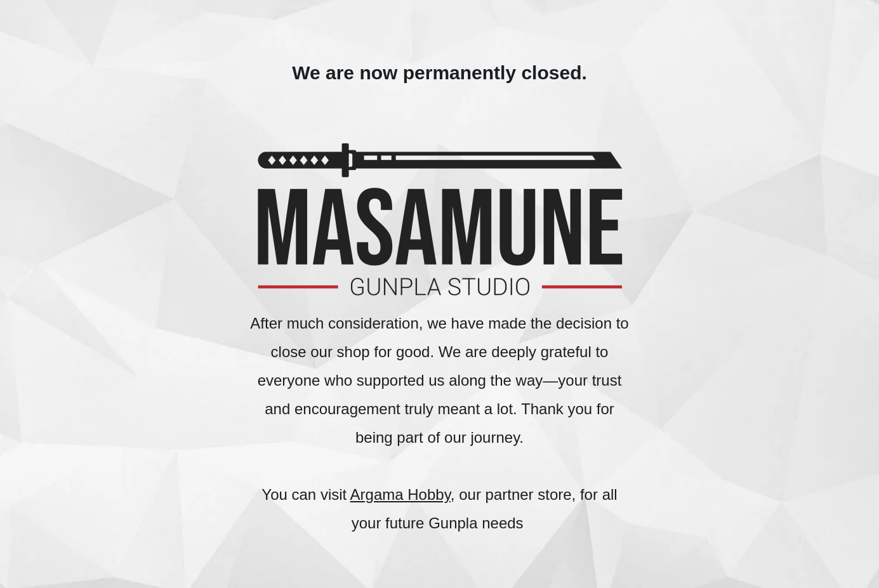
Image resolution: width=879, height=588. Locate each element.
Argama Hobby (400, 494)
